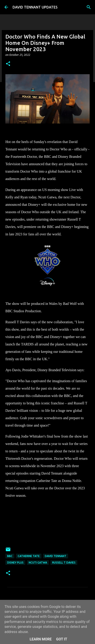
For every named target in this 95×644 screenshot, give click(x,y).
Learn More (41, 639)
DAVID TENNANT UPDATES (35, 7)
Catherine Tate (29, 556)
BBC (10, 556)
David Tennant (56, 556)
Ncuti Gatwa (38, 563)
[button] (8, 64)
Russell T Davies (64, 563)
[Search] (89, 7)
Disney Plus (15, 563)
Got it (62, 639)
